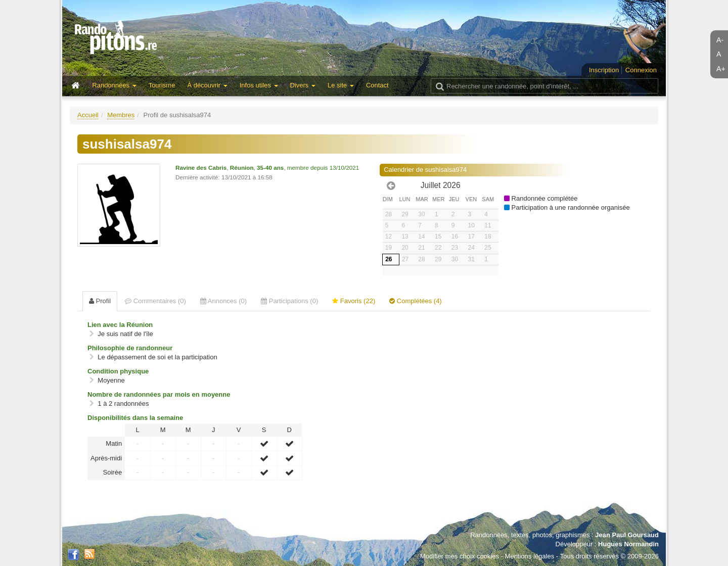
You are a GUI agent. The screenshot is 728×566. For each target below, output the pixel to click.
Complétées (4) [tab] (415, 301)
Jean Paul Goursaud (627, 535)
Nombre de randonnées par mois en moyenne (159, 394)
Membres (121, 115)
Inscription (604, 70)
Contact (377, 85)
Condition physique (118, 371)
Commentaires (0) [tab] (155, 301)
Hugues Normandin (628, 544)
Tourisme (162, 85)
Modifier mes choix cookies (460, 556)
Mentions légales (530, 556)
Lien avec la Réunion (120, 325)
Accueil (88, 115)
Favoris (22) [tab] (354, 301)
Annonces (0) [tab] (223, 301)
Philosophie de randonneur (130, 348)
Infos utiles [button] (259, 85)
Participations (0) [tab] (289, 301)
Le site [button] (341, 85)
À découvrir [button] (207, 85)
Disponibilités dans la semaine (135, 418)
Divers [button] (303, 85)
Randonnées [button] (114, 85)
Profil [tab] (100, 301)
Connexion (641, 70)
